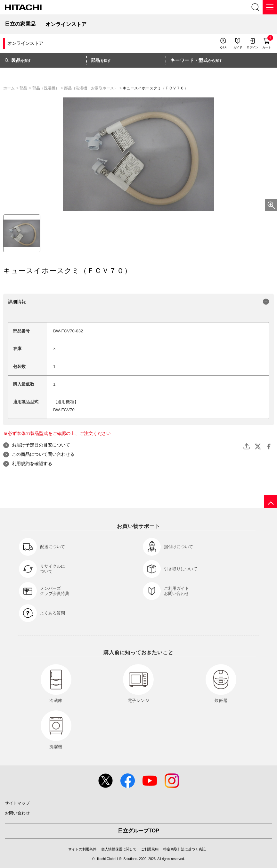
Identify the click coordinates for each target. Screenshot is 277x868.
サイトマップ (17, 803)
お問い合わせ (17, 813)
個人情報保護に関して (119, 849)
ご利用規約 (150, 849)
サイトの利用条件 (82, 849)
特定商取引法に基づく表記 (184, 849)
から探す (196, 60)
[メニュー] (270, 7)
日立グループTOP (138, 831)
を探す (18, 60)
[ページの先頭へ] (271, 502)
